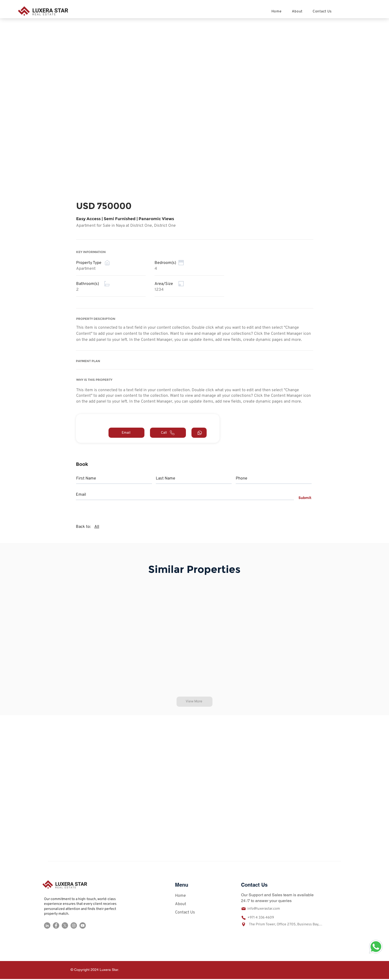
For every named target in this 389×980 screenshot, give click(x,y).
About (181, 904)
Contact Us (185, 912)
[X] (65, 925)
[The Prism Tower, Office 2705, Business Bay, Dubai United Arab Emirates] (282, 924)
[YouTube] (83, 925)
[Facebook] (56, 925)
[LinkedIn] (47, 925)
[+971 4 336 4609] (267, 918)
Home (180, 896)
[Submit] (304, 498)
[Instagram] (74, 925)
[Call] (168, 433)
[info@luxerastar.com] (267, 909)
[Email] (126, 433)
